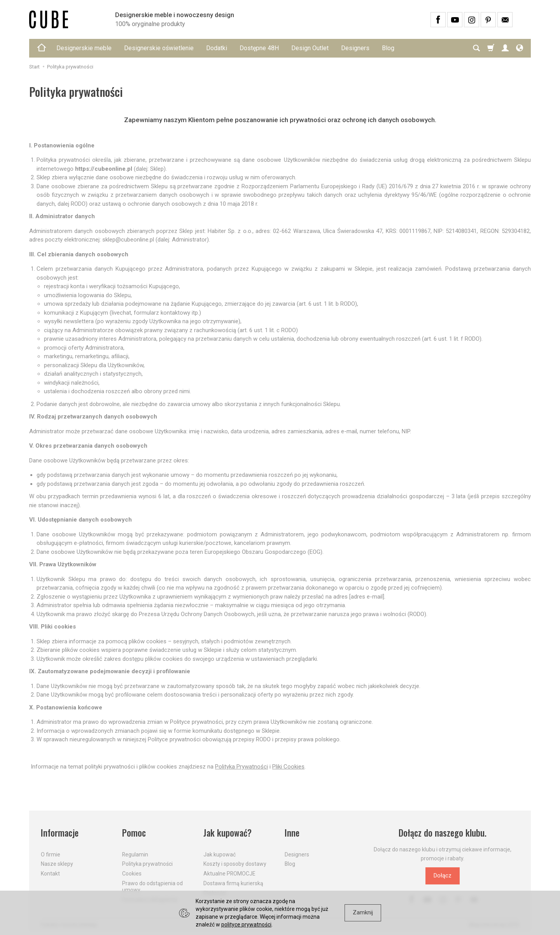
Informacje (60, 833)
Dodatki (217, 48)
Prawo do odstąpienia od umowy (152, 887)
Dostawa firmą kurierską (233, 883)
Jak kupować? (227, 833)
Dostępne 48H (259, 48)
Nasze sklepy (57, 864)
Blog (388, 48)
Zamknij (363, 912)
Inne (292, 833)
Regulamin (135, 854)
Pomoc (134, 833)
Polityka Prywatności (241, 767)
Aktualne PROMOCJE (229, 874)
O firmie (51, 854)
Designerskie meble (84, 48)
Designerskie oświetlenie (159, 48)
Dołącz (443, 875)
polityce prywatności (246, 924)
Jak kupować (220, 854)
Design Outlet (310, 48)
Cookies (132, 874)
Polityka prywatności (147, 864)
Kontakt (50, 874)
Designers (355, 48)
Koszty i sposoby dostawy (235, 864)
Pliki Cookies (288, 767)
